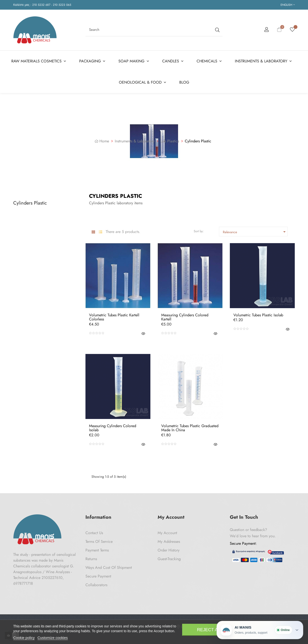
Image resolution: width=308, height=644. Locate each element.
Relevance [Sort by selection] (255, 230)
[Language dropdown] (288, 5)
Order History (169, 548)
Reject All (210, 630)
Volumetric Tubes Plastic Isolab (258, 313)
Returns (91, 557)
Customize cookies (53, 638)
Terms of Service (99, 540)
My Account (167, 531)
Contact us (94, 531)
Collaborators (96, 583)
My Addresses (169, 540)
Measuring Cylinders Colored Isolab (113, 426)
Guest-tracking (169, 557)
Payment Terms (97, 548)
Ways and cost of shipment (109, 566)
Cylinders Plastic (30, 201)
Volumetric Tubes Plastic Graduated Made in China (190, 426)
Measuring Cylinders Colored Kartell (185, 315)
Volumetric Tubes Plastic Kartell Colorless (114, 315)
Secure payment (98, 574)
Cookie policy (24, 638)
